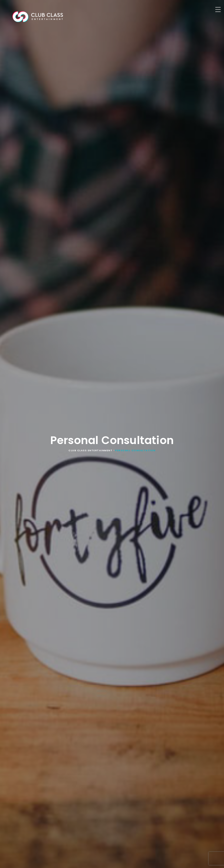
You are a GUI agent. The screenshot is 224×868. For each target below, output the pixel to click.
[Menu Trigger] (218, 9)
